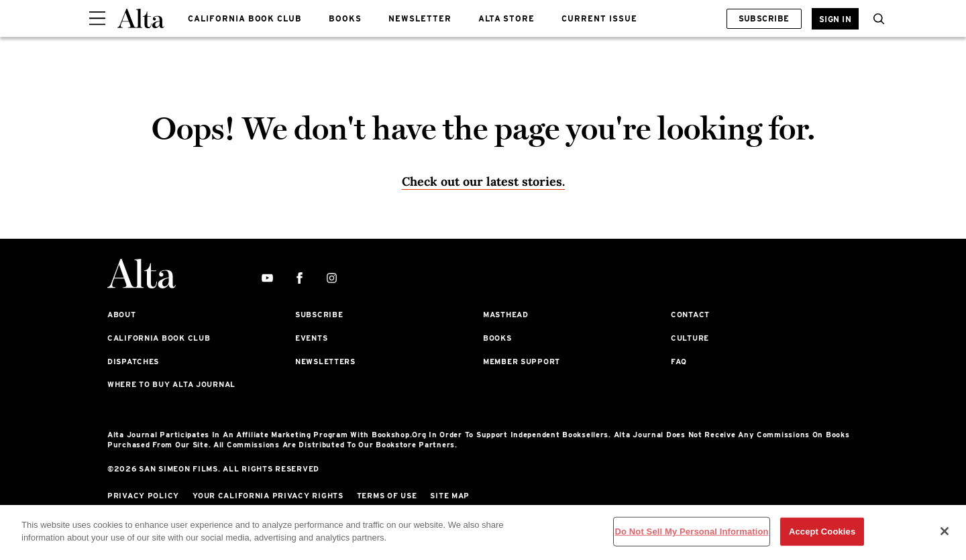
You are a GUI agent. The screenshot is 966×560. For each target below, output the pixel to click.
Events (311, 338)
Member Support (522, 361)
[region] (483, 533)
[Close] (945, 531)
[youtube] (267, 279)
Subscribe (764, 18)
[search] (875, 19)
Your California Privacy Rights (268, 496)
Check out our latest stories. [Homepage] (483, 181)
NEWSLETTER (420, 18)
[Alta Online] (141, 18)
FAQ (679, 361)
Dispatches (133, 361)
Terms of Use (387, 496)
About (122, 315)
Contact (690, 315)
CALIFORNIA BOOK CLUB (245, 18)
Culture (690, 338)
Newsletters (325, 361)
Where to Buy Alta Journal (171, 384)
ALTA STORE (507, 18)
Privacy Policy (143, 496)
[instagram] (332, 279)
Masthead (506, 315)
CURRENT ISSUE (599, 18)
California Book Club (159, 338)
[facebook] (300, 279)
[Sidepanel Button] (97, 19)
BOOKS (345, 18)
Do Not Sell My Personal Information (691, 531)
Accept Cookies (822, 531)
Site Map (450, 496)
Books (497, 338)
